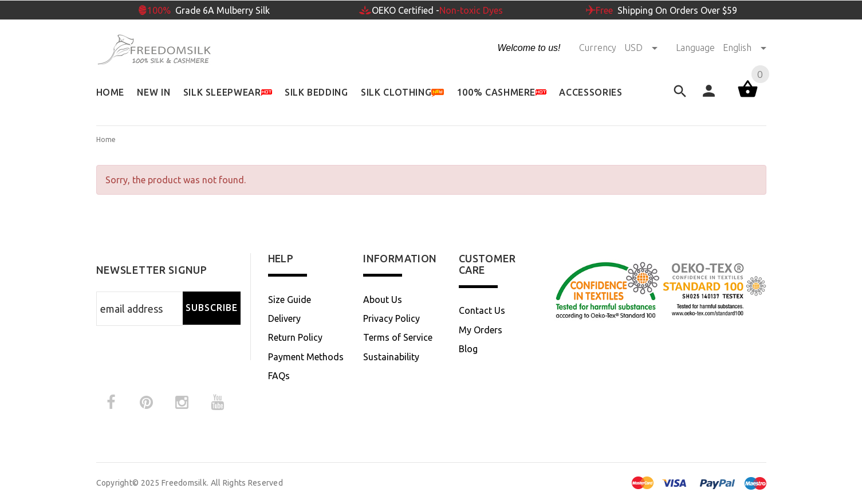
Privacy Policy (391, 318)
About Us (383, 300)
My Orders (481, 330)
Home (106, 139)
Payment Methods (306, 357)
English (745, 48)
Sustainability (391, 357)
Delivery (284, 318)
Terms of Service (398, 337)
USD (642, 48)
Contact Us (482, 310)
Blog (468, 349)
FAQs (279, 376)
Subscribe (212, 308)
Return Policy (295, 337)
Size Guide (290, 300)
